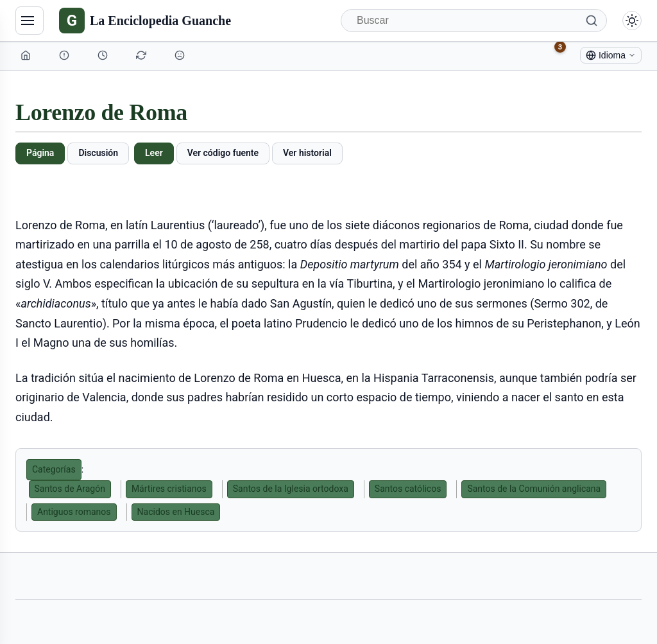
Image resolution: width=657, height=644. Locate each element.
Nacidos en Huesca (176, 512)
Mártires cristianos (169, 489)
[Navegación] (30, 21)
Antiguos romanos (74, 512)
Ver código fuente (223, 153)
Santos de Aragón (70, 489)
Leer (154, 153)
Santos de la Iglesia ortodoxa (291, 489)
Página (40, 153)
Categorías (54, 469)
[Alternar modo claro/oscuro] (632, 21)
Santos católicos (408, 489)
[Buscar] (474, 21)
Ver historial (307, 153)
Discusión (98, 153)
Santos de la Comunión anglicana (534, 489)
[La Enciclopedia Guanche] (145, 21)
